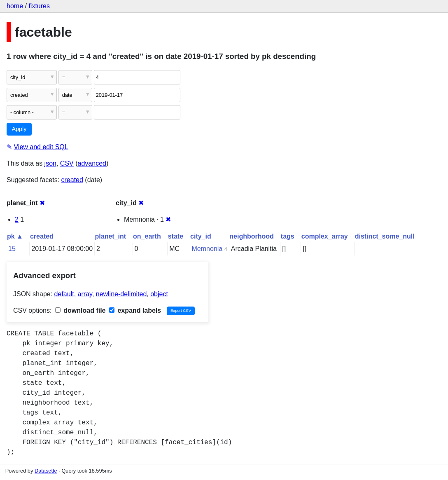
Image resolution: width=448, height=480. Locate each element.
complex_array (325, 236)
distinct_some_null (385, 236)
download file (80, 310)
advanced (92, 163)
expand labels (135, 310)
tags (288, 236)
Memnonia (207, 249)
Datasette (46, 471)
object (159, 294)
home (15, 6)
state (176, 236)
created (72, 180)
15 (12, 249)
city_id (201, 236)
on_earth (147, 236)
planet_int (111, 236)
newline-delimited (121, 294)
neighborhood (252, 236)
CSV (67, 163)
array (85, 294)
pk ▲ (15, 236)
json (50, 163)
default (64, 294)
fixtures (39, 6)
